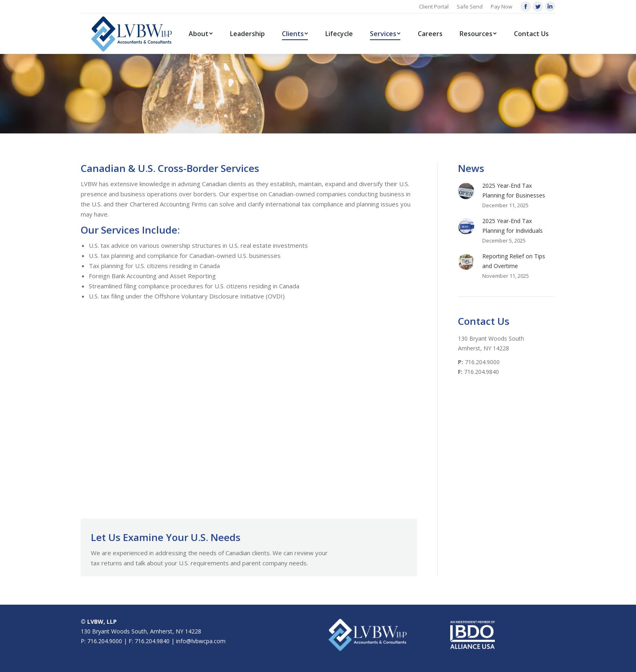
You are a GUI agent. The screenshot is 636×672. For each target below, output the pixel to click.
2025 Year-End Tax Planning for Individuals (512, 226)
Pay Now (502, 6)
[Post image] (466, 191)
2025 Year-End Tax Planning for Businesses (514, 190)
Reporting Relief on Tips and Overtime (514, 261)
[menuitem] (201, 34)
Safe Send (470, 6)
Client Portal (434, 6)
